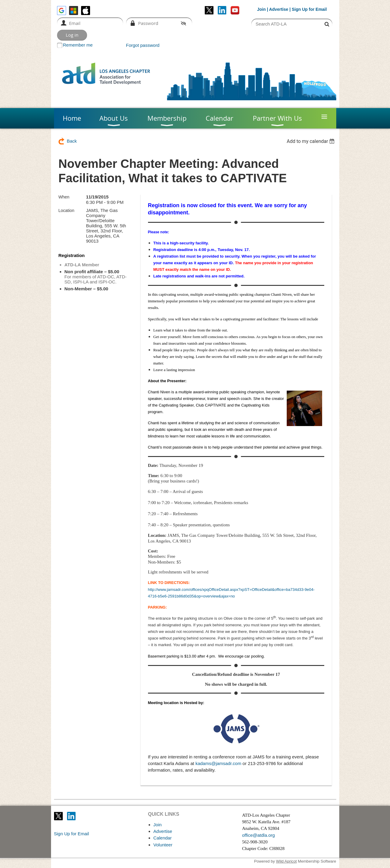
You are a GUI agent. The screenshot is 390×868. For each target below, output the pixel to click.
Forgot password (143, 45)
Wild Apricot (286, 861)
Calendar (163, 838)
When (64, 197)
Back (72, 141)
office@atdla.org (258, 835)
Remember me (78, 45)
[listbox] (311, 141)
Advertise (279, 9)
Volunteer (163, 845)
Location (67, 210)
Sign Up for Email (72, 834)
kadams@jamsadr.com (218, 763)
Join (261, 9)
